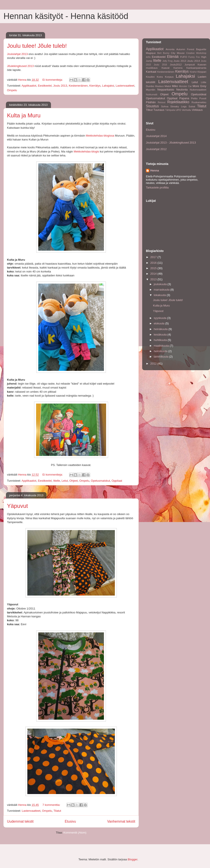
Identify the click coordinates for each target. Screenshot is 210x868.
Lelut (65, 481)
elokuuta (160, 323)
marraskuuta (162, 290)
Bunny (166, 53)
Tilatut (57, 811)
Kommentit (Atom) (75, 833)
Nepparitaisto (166, 90)
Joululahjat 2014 (156, 136)
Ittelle (57, 481)
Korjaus (169, 77)
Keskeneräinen (78, 86)
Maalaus (159, 86)
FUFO (184, 57)
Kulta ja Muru (24, 115)
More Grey (199, 86)
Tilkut (149, 110)
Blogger (133, 859)
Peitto (194, 98)
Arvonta (170, 49)
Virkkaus (197, 110)
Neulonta (182, 90)
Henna (155, 170)
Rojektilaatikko (178, 102)
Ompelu (12, 90)
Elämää (173, 57)
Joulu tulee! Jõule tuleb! (37, 46)
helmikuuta (161, 351)
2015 (154, 268)
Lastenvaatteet (125, 86)
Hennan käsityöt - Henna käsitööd (66, 16)
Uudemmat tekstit (20, 821)
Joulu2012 (176, 64)
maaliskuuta (162, 346)
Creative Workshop (196, 53)
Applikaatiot (29, 86)
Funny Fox (194, 57)
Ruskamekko (199, 102)
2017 (154, 257)
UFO (178, 110)
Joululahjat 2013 (17, 54)
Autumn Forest (185, 49)
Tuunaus (159, 110)
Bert (159, 53)
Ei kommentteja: (53, 80)
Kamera (178, 68)
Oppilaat (117, 481)
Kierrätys (95, 86)
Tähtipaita (170, 110)
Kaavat (165, 68)
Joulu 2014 (194, 61)
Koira (160, 77)
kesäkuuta (161, 335)
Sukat (192, 106)
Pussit (203, 98)
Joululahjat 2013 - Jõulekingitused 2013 (171, 143)
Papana (184, 98)
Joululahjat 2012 (156, 149)
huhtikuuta (161, 340)
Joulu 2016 (160, 65)
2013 (154, 279)
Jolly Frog (168, 61)
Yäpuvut (17, 506)
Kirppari (202, 72)
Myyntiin (151, 90)
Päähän (151, 102)
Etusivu (70, 821)
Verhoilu (186, 110)
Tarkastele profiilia (157, 187)
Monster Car (185, 86)
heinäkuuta (161, 329)
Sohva (165, 106)
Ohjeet (73, 481)
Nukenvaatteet (198, 90)
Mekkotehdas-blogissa (100, 136)
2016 (154, 263)
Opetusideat (199, 94)
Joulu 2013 (60, 86)
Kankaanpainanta (196, 68)
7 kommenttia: (52, 805)
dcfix (148, 57)
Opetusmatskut (100, 481)
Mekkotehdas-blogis (86, 152)
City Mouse (178, 53)
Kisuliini (150, 77)
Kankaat (151, 72)
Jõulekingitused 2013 (20, 66)
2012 (154, 364)
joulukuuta (161, 284)
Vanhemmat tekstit (121, 821)
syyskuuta (160, 318)
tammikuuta (162, 357)
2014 (154, 274)
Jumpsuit (190, 64)
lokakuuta (160, 295)
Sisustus (152, 106)
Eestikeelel (45, 86)
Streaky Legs (178, 106)
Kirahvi (193, 72)
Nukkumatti (152, 95)
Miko (175, 86)
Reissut (162, 102)
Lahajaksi (108, 86)
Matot (168, 86)
